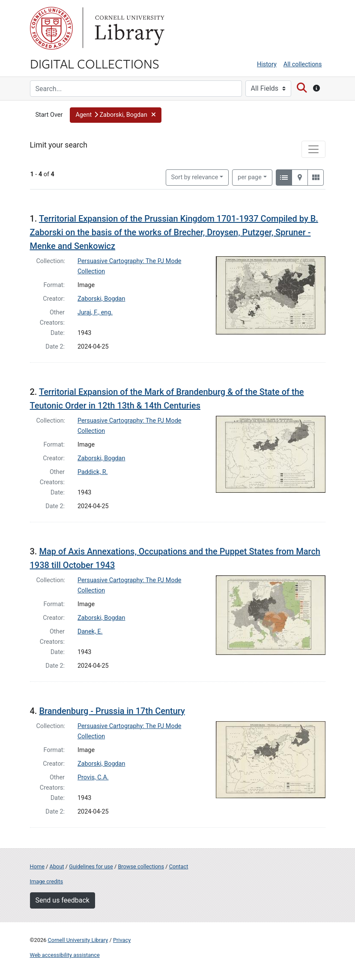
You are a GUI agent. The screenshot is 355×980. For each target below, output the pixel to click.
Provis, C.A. (93, 777)
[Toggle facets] (313, 149)
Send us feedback (63, 900)
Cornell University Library (78, 940)
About (57, 866)
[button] (116, 115)
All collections (303, 64)
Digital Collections (95, 63)
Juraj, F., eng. (95, 312)
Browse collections (141, 866)
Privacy (122, 940)
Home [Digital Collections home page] (37, 866)
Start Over (49, 115)
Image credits (47, 881)
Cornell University (51, 28)
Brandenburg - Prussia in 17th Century (112, 711)
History (267, 64)
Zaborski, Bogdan (101, 299)
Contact (179, 866)
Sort (195, 177)
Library (128, 28)
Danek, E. (90, 632)
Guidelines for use (91, 866)
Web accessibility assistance (65, 955)
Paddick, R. (92, 472)
